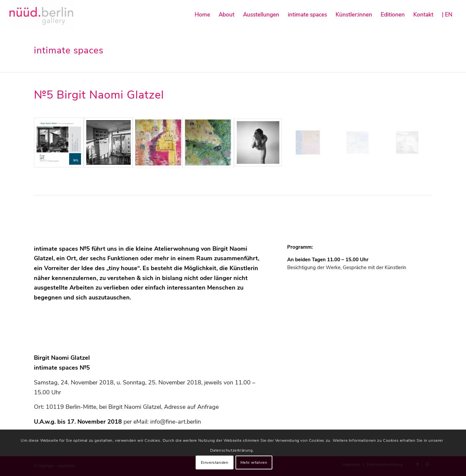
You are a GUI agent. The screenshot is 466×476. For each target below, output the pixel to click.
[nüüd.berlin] (41, 15)
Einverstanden (215, 462)
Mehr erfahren (254, 462)
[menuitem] (202, 15)
